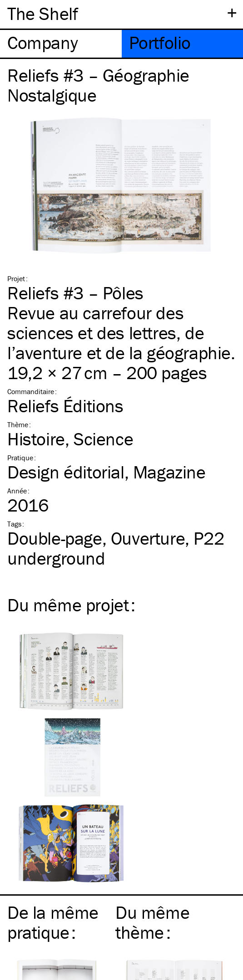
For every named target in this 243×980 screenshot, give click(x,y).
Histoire (36, 439)
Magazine (169, 472)
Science (103, 439)
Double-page (55, 538)
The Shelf (42, 13)
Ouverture (148, 538)
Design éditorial (66, 472)
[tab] (61, 44)
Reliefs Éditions (65, 406)
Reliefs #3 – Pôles (75, 293)
